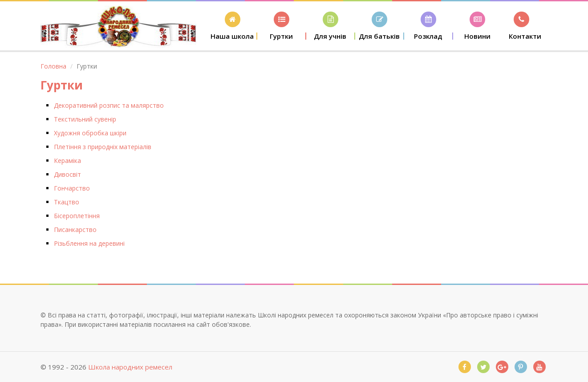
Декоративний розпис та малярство (109, 105)
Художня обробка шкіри (90, 133)
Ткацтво (67, 202)
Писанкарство (75, 230)
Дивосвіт (67, 174)
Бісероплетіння (77, 216)
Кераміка (67, 161)
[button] (233, 26)
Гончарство (72, 188)
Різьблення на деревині (89, 243)
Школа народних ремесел (130, 367)
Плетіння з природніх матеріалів (103, 147)
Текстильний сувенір (85, 119)
